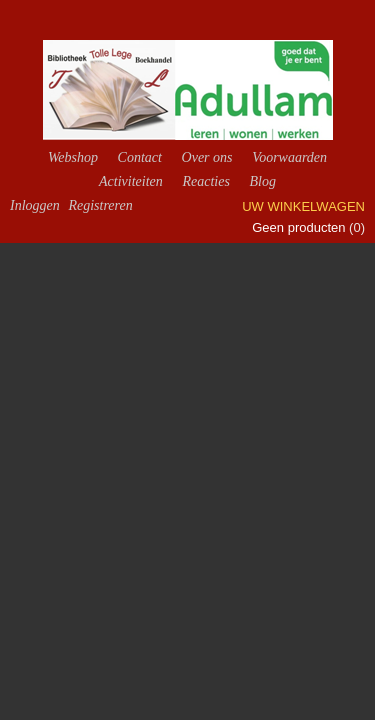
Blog (262, 181)
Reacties (205, 181)
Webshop (73, 157)
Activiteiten (131, 181)
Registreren (100, 205)
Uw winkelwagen (303, 206)
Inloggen (35, 205)
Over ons (207, 157)
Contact (140, 157)
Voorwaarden (289, 157)
